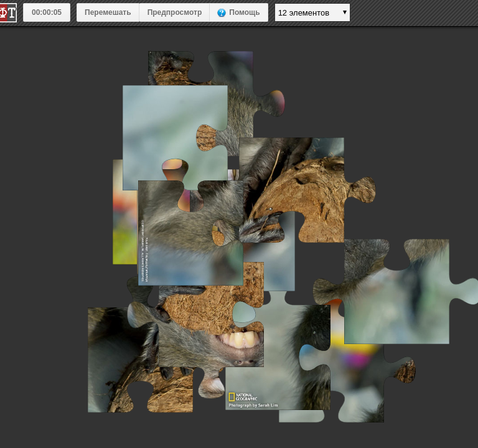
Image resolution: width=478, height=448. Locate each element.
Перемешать (108, 12)
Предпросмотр (175, 12)
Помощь (244, 12)
